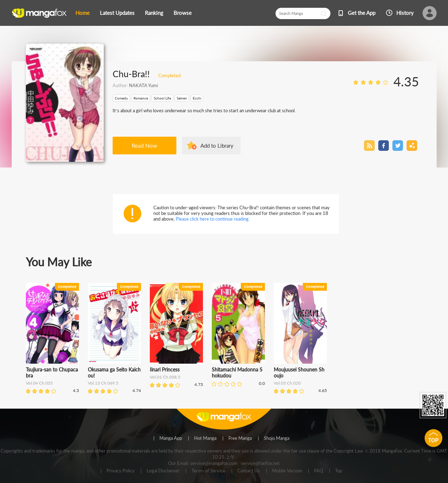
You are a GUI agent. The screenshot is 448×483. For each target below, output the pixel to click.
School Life (162, 98)
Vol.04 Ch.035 (39, 383)
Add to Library (217, 146)
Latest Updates (117, 13)
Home (83, 13)
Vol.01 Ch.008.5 (165, 377)
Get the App (362, 13)
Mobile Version (287, 471)
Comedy (121, 98)
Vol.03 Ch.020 (287, 383)
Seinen (182, 98)
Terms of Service (208, 471)
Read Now (144, 145)
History (405, 13)
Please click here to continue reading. (213, 219)
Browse (183, 13)
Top (339, 471)
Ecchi (197, 98)
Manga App (171, 438)
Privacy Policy (121, 471)
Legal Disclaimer (163, 471)
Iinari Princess (165, 370)
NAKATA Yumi (143, 85)
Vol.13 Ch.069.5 (103, 383)
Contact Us (249, 471)
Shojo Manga (277, 438)
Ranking (154, 13)
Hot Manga (205, 438)
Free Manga (240, 438)
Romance (141, 98)
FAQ (319, 471)
